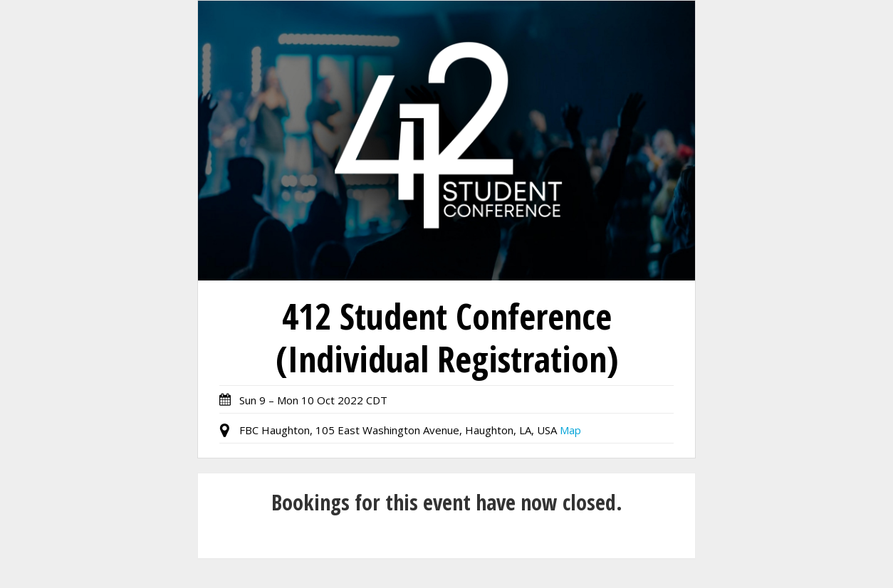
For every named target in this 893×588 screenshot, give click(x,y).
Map (570, 430)
